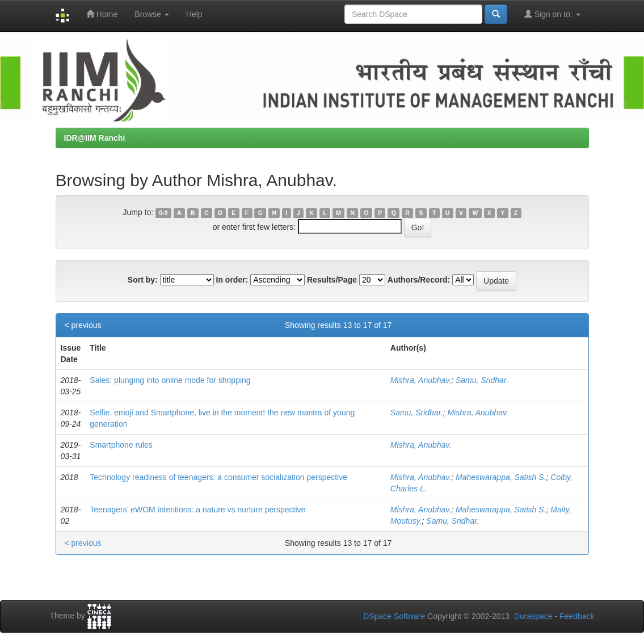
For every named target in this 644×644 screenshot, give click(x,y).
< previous (83, 325)
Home (102, 14)
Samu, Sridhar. (482, 380)
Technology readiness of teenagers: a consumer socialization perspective (218, 477)
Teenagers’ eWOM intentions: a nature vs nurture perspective (197, 510)
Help (194, 14)
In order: (232, 280)
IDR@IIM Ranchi (95, 138)
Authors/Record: (419, 280)
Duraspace (533, 616)
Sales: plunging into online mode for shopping (170, 380)
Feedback (577, 616)
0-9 (163, 213)
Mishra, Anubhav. (421, 380)
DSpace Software (394, 616)
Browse (152, 14)
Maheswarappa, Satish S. (501, 477)
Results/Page (332, 280)
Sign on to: (552, 14)
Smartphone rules (121, 445)
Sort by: (143, 280)
